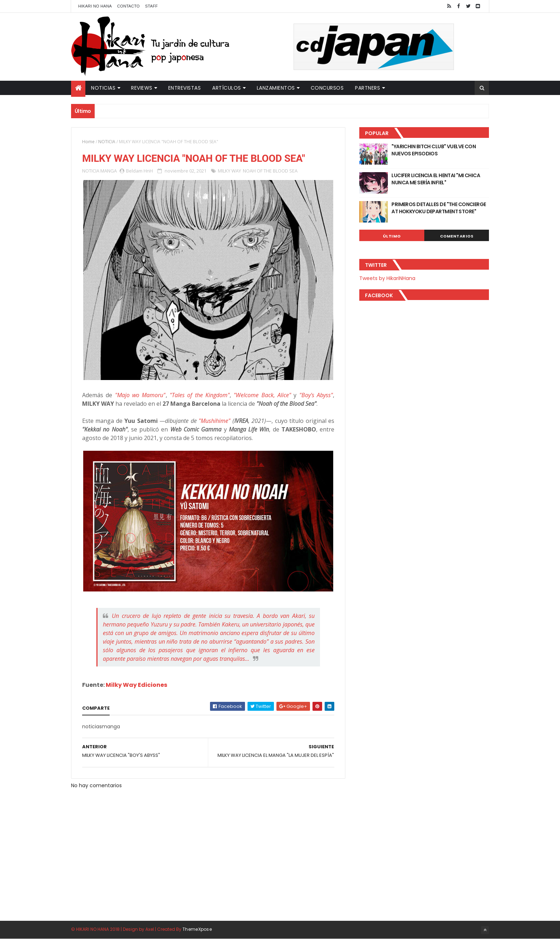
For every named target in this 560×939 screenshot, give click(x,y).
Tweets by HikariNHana (387, 278)
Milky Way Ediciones (136, 685)
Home (88, 142)
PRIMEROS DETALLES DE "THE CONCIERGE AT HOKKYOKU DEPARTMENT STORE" (439, 208)
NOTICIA (107, 142)
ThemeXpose (197, 929)
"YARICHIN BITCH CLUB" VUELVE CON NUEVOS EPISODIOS (434, 150)
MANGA (109, 171)
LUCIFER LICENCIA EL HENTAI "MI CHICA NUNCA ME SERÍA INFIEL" (436, 179)
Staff (151, 6)
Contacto (128, 6)
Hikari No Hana (95, 6)
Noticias (103, 88)
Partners (367, 88)
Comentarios (457, 236)
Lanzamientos (276, 88)
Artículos (227, 88)
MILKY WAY (229, 171)
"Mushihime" (214, 421)
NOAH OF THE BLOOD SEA (270, 171)
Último (392, 236)
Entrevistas (185, 88)
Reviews (142, 88)
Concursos (327, 88)
